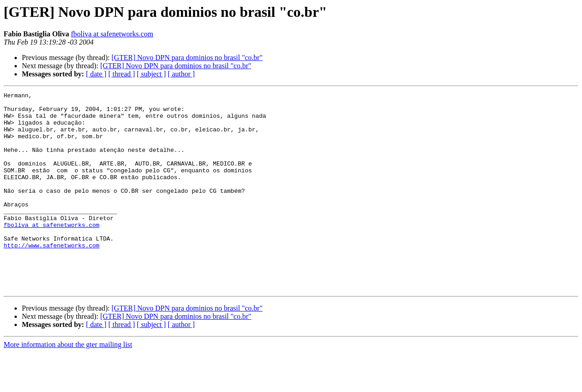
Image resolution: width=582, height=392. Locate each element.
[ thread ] (122, 74)
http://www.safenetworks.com (52, 276)
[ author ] (181, 74)
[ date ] (96, 74)
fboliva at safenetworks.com (112, 34)
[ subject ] (151, 74)
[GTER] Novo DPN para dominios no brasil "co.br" (187, 58)
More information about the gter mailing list (68, 384)
